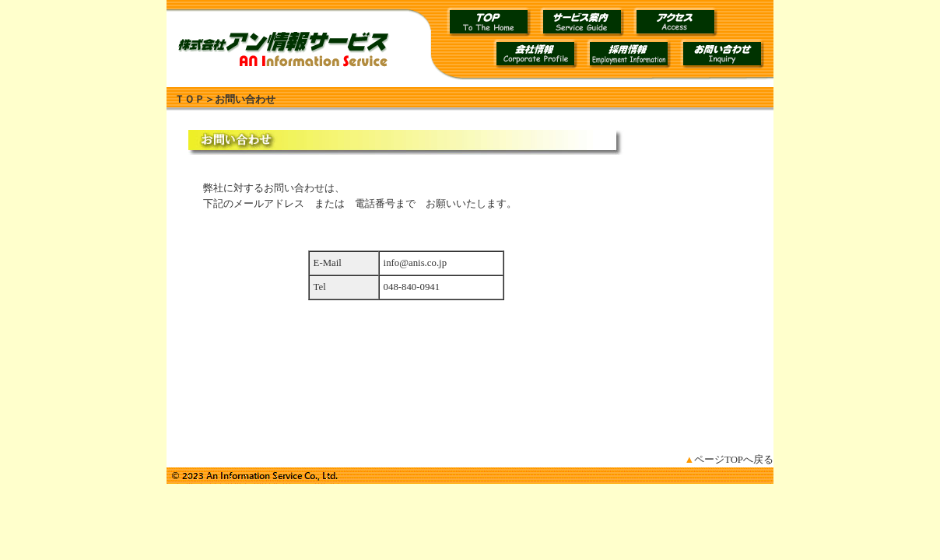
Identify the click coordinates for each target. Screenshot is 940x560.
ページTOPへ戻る (729, 460)
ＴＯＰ (189, 100)
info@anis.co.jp (415, 263)
